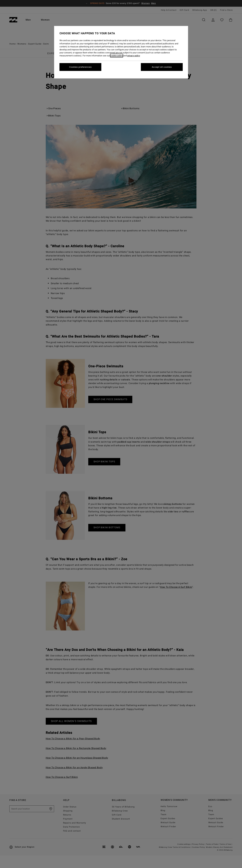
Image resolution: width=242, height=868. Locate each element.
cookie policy (117, 56)
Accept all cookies (162, 67)
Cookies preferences (80, 67)
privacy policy (134, 56)
